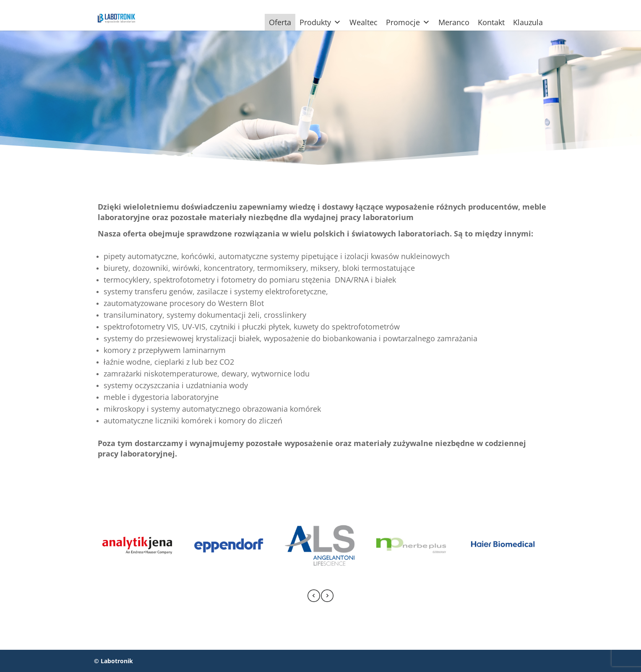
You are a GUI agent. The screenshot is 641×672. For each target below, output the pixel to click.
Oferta (280, 22)
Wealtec (363, 22)
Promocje (408, 22)
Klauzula (528, 22)
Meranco (454, 22)
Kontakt (491, 22)
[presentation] (314, 597)
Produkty (320, 22)
